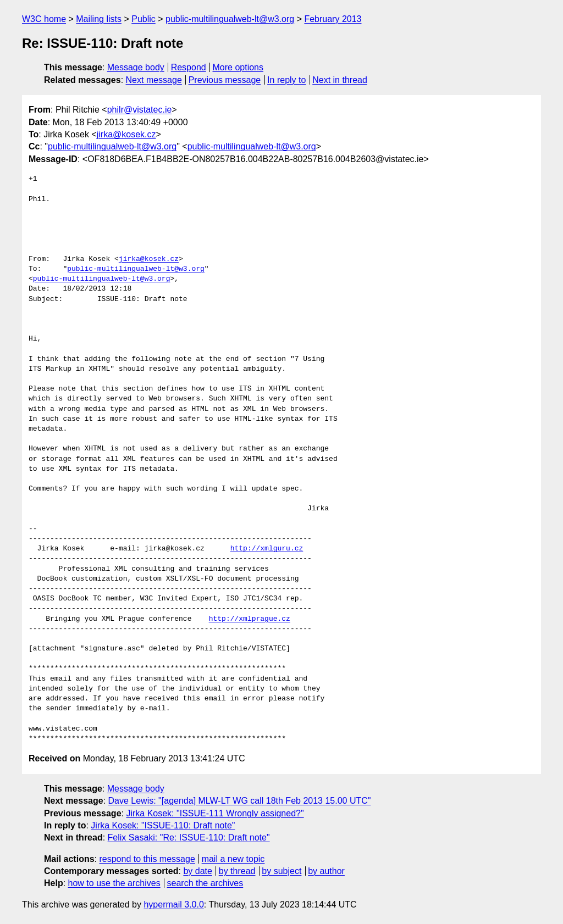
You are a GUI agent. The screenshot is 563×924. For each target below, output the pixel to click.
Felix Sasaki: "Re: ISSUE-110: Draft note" (189, 837)
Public (143, 19)
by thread (237, 871)
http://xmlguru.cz (267, 549)
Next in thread (340, 80)
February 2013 (333, 19)
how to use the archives (114, 883)
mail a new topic (233, 859)
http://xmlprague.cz (250, 619)
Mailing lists (99, 19)
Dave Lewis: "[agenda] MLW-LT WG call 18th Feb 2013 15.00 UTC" (240, 801)
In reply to (286, 80)
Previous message (225, 80)
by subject (281, 871)
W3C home (44, 19)
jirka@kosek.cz (126, 134)
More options (238, 67)
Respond (189, 67)
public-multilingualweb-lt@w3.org (230, 19)
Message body (136, 67)
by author (326, 871)
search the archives (205, 883)
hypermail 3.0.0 (173, 904)
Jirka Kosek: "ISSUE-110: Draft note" (163, 825)
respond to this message (147, 859)
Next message (154, 80)
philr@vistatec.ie (140, 110)
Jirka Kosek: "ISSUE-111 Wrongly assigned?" (215, 813)
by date (197, 871)
